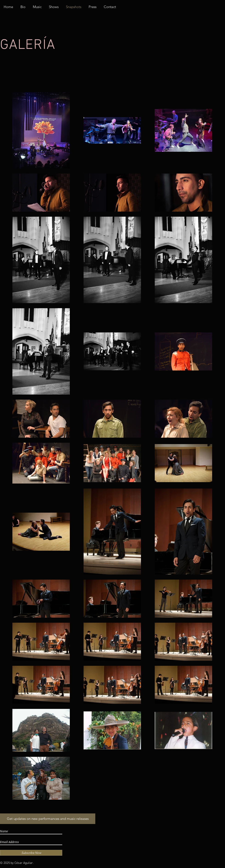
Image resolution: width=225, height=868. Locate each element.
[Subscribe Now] (31, 853)
